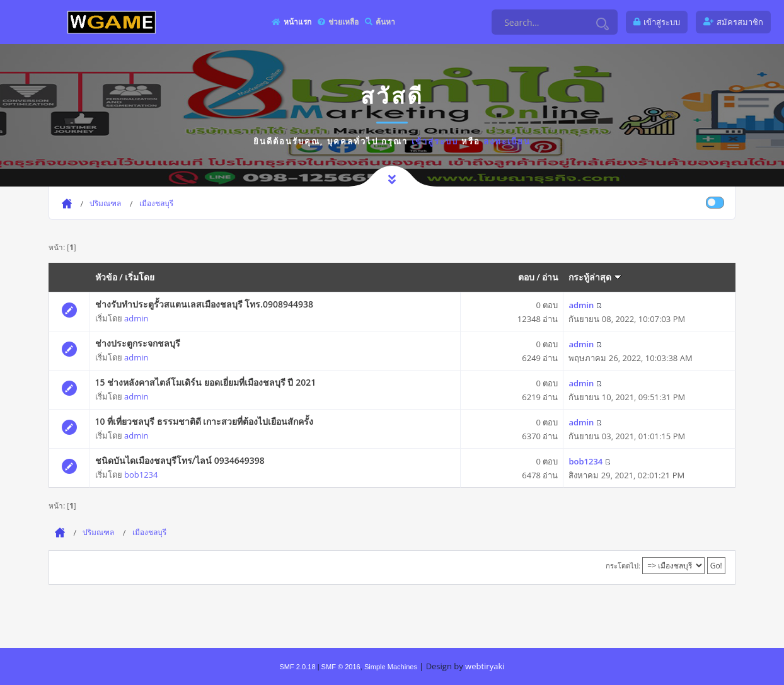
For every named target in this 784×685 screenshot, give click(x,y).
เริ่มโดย (140, 277)
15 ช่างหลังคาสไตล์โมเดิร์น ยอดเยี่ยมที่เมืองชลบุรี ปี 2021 (206, 382)
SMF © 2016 (341, 667)
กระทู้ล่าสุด (595, 277)
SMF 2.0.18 (297, 667)
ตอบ (526, 277)
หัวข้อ (106, 277)
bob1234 (141, 475)
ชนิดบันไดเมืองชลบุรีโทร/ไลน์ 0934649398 (180, 460)
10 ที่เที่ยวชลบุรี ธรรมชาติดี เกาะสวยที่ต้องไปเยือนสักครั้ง (205, 421)
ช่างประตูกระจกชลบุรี (138, 343)
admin (136, 318)
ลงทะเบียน (507, 141)
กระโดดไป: (623, 566)
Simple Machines (391, 667)
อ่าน (550, 277)
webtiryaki (485, 666)
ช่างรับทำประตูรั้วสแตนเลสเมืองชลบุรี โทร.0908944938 (205, 304)
